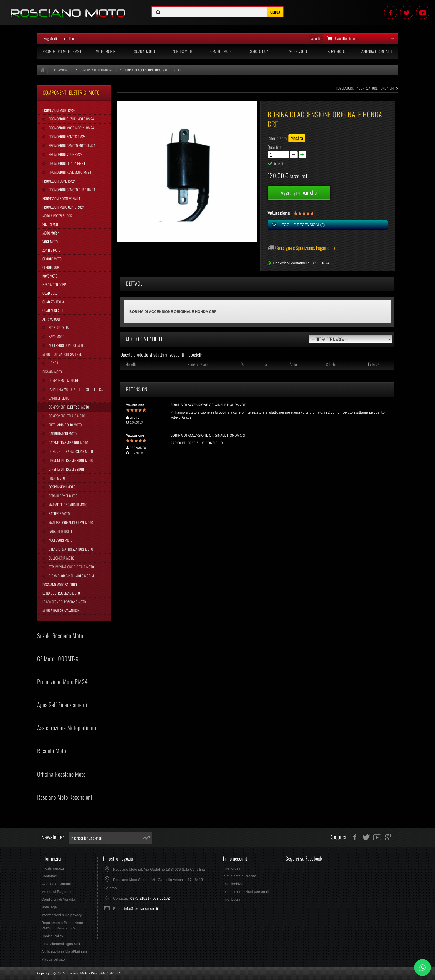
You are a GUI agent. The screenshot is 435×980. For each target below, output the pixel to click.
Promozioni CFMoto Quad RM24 (71, 190)
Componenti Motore (63, 380)
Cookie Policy (52, 936)
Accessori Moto (60, 540)
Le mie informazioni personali (245, 892)
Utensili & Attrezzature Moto (70, 549)
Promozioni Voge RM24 (65, 154)
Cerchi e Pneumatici (63, 496)
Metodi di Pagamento (58, 892)
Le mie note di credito (239, 876)
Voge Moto (298, 51)
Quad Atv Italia (53, 302)
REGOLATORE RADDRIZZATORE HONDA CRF (367, 88)
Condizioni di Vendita (58, 899)
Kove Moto (337, 51)
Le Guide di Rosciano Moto (61, 593)
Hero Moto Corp (54, 284)
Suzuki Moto (145, 51)
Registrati (50, 38)
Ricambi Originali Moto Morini (71, 576)
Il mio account (234, 859)
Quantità (275, 147)
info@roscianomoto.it (141, 909)
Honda (53, 363)
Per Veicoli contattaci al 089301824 (301, 263)
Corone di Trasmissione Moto (70, 451)
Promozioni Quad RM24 (59, 181)
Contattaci (68, 38)
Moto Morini (106, 51)
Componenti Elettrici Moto (68, 407)
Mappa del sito (53, 959)
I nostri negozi (53, 868)
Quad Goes (50, 293)
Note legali (50, 907)
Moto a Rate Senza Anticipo (62, 610)
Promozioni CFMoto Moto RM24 (71, 145)
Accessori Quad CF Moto (66, 345)
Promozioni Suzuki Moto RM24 (71, 119)
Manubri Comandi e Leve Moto (70, 522)
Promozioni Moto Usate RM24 (64, 207)
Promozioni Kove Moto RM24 (69, 172)
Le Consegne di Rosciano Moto (64, 602)
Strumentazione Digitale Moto (71, 567)
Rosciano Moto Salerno (60, 585)
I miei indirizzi (232, 884)
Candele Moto (59, 398)
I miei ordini (231, 868)
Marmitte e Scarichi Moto (68, 505)
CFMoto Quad (260, 51)
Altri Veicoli (51, 319)
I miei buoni (231, 899)
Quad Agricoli (53, 310)
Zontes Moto (183, 51)
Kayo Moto (56, 336)
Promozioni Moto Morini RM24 (71, 128)
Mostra (297, 138)
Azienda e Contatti (377, 51)
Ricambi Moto (52, 372)
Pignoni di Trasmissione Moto (70, 460)
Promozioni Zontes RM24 (67, 137)
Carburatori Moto (62, 434)
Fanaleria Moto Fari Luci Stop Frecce (76, 389)
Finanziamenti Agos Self (61, 944)
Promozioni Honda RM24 (66, 163)
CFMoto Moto (221, 51)
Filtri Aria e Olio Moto (65, 425)
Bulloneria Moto (61, 558)
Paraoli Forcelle (61, 531)
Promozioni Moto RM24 (62, 51)
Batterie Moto (59, 513)
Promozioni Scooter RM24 (61, 198)
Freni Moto (56, 478)
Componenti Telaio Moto (66, 416)
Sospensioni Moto (61, 487)
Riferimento (277, 138)
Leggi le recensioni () (302, 225)
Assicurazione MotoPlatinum (64, 952)
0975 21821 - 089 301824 (151, 898)
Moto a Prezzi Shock (57, 216)
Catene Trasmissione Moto (68, 442)
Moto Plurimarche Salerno (62, 354)
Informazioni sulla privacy (62, 915)
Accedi (316, 38)
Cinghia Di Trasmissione (66, 469)
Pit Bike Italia (58, 327)
